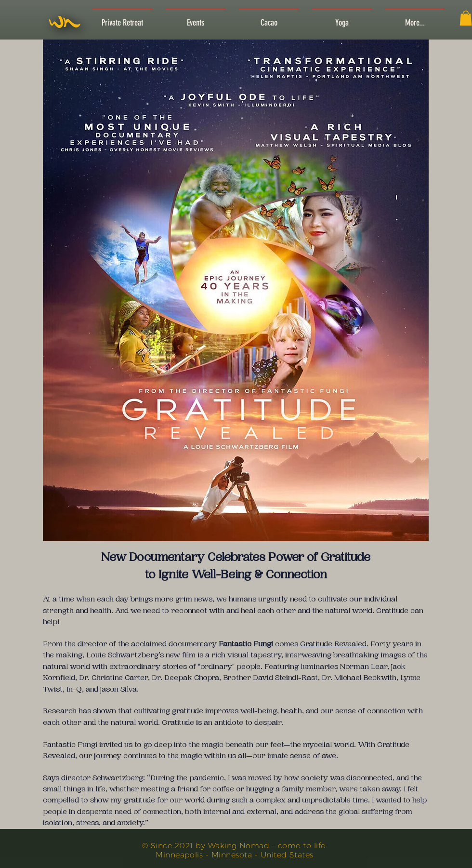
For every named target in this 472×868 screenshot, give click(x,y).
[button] (466, 18)
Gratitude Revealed (333, 644)
